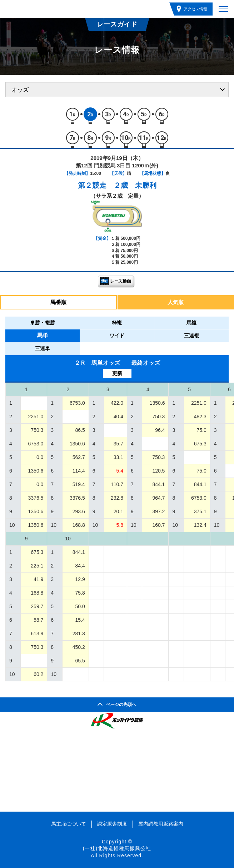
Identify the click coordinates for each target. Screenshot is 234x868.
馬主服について (69, 824)
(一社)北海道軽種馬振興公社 (117, 848)
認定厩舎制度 (112, 824)
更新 (117, 373)
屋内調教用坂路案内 (161, 824)
